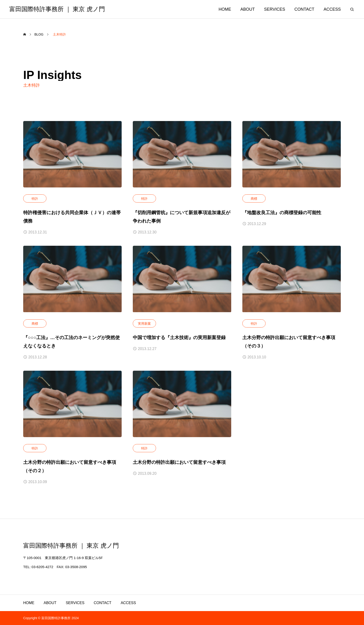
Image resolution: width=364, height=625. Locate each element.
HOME (225, 9)
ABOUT (248, 9)
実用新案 (144, 324)
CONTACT (304, 9)
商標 (254, 199)
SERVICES (275, 9)
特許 (35, 199)
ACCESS (332, 9)
